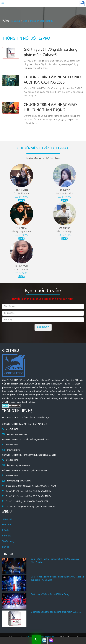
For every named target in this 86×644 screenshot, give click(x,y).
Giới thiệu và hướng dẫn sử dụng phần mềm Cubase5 (56, 612)
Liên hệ (6, 530)
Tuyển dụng (8, 541)
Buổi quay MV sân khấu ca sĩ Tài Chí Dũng (50, 595)
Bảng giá (7, 536)
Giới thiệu (7, 525)
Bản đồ (6, 547)
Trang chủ (7, 519)
